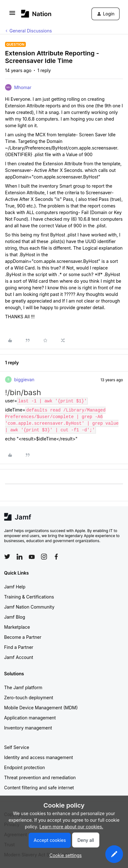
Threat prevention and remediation (40, 777)
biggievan (24, 380)
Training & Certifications (29, 597)
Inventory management (28, 728)
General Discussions (31, 31)
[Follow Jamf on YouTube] (32, 557)
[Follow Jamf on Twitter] (7, 557)
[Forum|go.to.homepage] (36, 14)
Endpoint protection (25, 767)
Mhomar (23, 87)
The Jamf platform (23, 687)
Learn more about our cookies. (72, 827)
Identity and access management (39, 757)
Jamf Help (15, 587)
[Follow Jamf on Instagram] (44, 557)
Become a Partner (23, 637)
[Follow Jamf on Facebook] (56, 557)
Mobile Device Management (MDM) (41, 708)
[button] (12, 15)
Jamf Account (19, 657)
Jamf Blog (15, 617)
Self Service (17, 747)
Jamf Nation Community (29, 607)
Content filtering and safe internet (39, 788)
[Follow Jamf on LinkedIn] (19, 557)
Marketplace (17, 627)
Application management (30, 718)
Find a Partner (19, 647)
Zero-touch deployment (29, 698)
